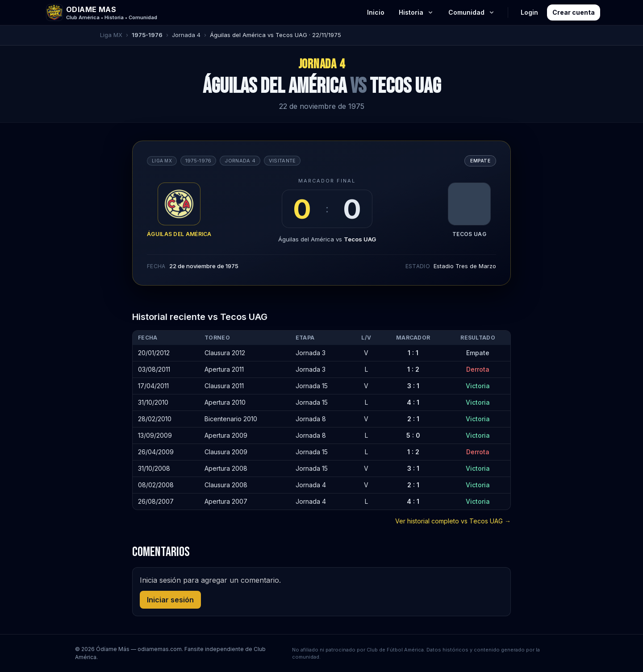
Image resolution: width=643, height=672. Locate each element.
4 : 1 (413, 402)
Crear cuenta (574, 12)
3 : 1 (413, 386)
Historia (416, 12)
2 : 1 (413, 419)
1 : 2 (413, 369)
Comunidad (472, 12)
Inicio (376, 12)
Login (529, 12)
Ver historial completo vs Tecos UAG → (453, 521)
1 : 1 (413, 353)
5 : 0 (413, 435)
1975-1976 (147, 35)
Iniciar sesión (170, 600)
